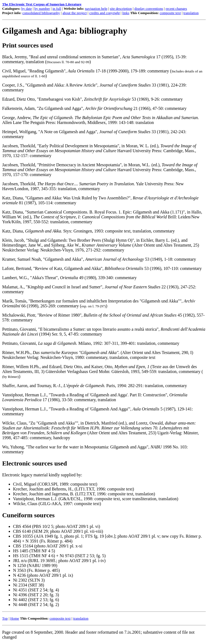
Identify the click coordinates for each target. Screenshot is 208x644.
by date (27, 9)
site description (121, 9)
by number (42, 9)
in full (57, 9)
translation (191, 13)
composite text (170, 13)
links (126, 13)
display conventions (149, 9)
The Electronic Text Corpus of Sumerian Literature (42, 4)
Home (15, 618)
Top (5, 618)
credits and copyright (105, 13)
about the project (75, 13)
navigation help (96, 9)
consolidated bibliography (41, 13)
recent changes (176, 9)
